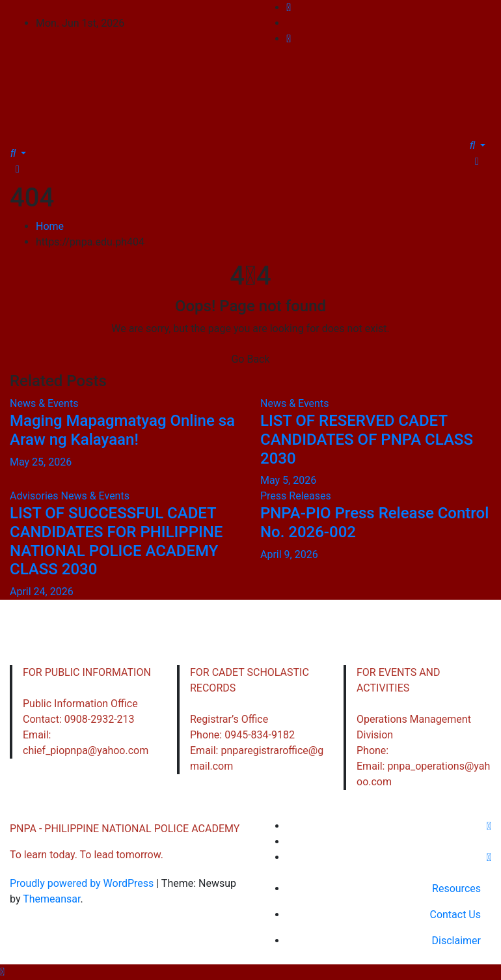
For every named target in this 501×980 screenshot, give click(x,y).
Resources (456, 889)
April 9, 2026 (289, 554)
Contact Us (455, 915)
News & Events (44, 403)
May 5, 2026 (288, 480)
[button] (18, 153)
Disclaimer (456, 941)
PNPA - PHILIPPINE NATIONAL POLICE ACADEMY (251, 73)
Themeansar (51, 899)
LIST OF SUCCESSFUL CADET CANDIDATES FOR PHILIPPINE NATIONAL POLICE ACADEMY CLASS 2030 (116, 541)
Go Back (250, 359)
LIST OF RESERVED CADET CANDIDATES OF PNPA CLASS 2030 (367, 440)
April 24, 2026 (42, 592)
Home (50, 226)
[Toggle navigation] (19, 141)
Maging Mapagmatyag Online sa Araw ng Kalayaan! (122, 430)
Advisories (35, 496)
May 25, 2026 (41, 461)
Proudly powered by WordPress (83, 883)
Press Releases (296, 496)
